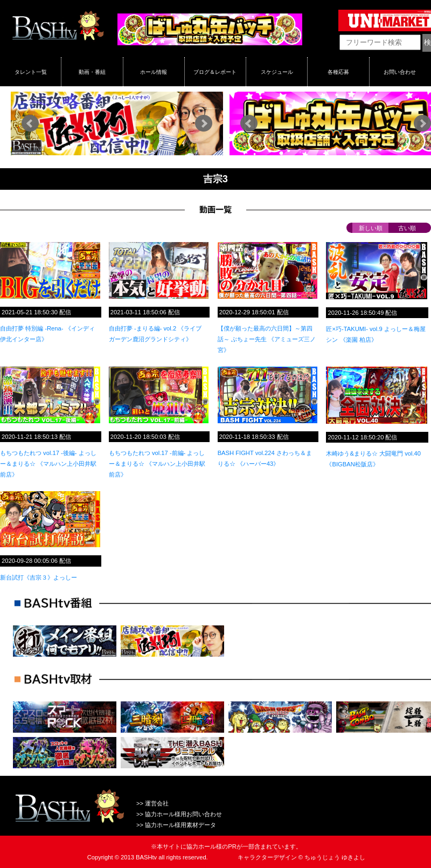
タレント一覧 (31, 72)
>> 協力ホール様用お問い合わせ (179, 814)
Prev (30, 123)
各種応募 (338, 72)
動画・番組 (92, 72)
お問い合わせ (400, 72)
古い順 (407, 228)
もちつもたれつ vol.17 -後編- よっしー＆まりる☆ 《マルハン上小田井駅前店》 (48, 464)
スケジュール (277, 72)
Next (204, 123)
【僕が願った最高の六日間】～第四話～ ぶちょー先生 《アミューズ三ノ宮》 (267, 339)
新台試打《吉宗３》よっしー (39, 577)
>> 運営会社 (152, 803)
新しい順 (371, 228)
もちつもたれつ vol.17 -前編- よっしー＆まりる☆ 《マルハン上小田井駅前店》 (157, 464)
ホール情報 (154, 72)
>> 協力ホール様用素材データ (176, 825)
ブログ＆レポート (215, 72)
